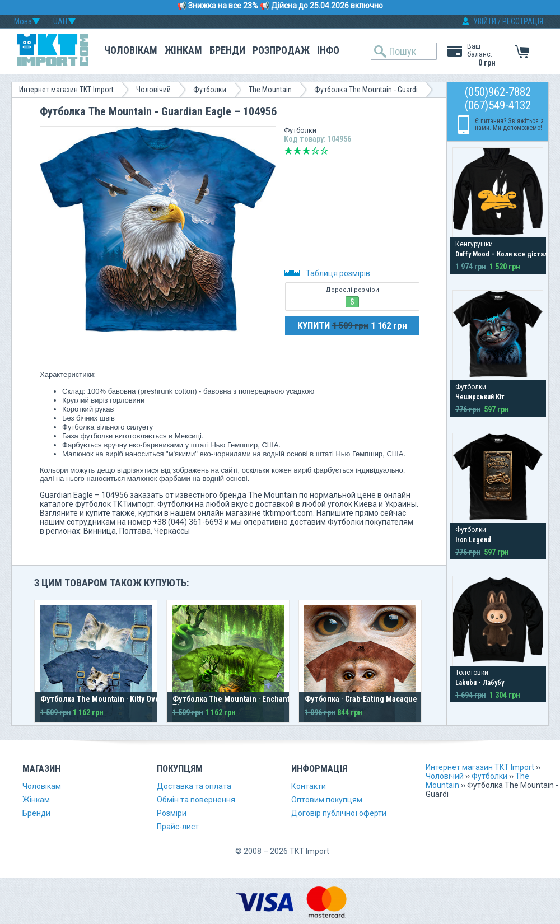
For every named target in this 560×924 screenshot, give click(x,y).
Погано (297, 151)
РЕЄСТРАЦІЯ (523, 21)
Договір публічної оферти (339, 813)
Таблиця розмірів (327, 273)
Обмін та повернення (196, 800)
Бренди (227, 50)
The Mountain (270, 90)
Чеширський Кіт (480, 397)
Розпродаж (281, 50)
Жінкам (183, 50)
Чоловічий (153, 90)
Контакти (309, 786)
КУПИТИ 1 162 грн (352, 325)
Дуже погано (288, 151)
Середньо (306, 151)
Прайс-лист (178, 827)
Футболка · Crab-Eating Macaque (361, 699)
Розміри (172, 813)
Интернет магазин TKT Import (66, 90)
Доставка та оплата (194, 786)
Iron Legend (473, 540)
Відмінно (324, 151)
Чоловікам (131, 50)
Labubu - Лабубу (480, 683)
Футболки (210, 90)
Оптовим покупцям (327, 800)
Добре (315, 151)
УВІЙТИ (485, 21)
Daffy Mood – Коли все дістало (503, 254)
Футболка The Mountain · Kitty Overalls (108, 699)
